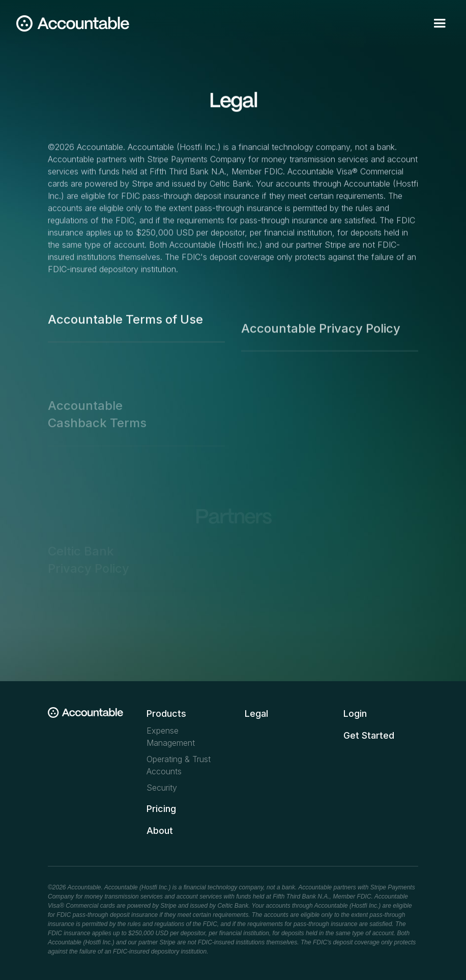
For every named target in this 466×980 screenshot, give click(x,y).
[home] (73, 23)
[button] (440, 23)
